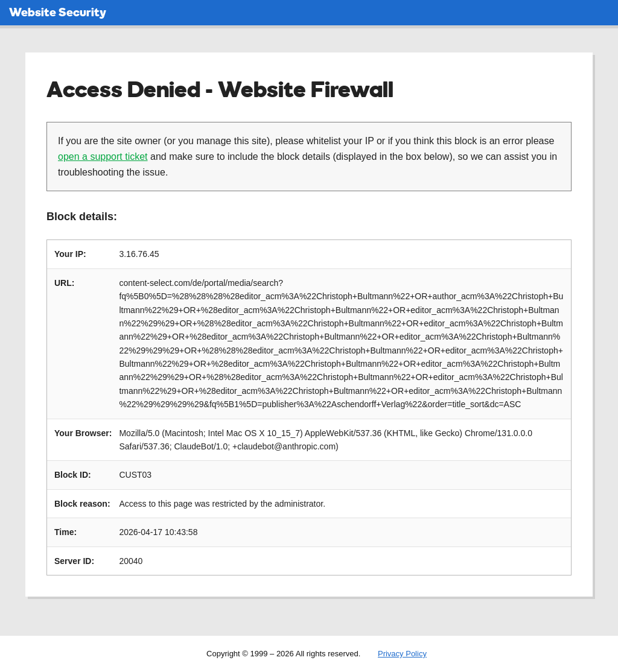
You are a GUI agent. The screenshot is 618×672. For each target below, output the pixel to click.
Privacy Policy (402, 654)
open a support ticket (103, 157)
